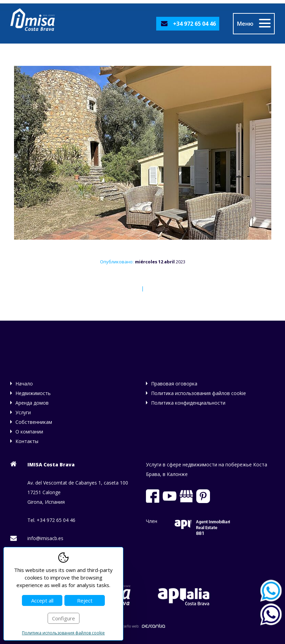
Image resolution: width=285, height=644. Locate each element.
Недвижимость (33, 393)
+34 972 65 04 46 (194, 24)
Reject (85, 600)
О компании (29, 432)
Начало (24, 384)
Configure (64, 618)
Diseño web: (142, 626)
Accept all (42, 600)
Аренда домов (32, 403)
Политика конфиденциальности (188, 403)
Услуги (23, 412)
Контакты (27, 441)
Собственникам (34, 422)
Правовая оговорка (174, 384)
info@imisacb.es (45, 538)
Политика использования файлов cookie (199, 393)
